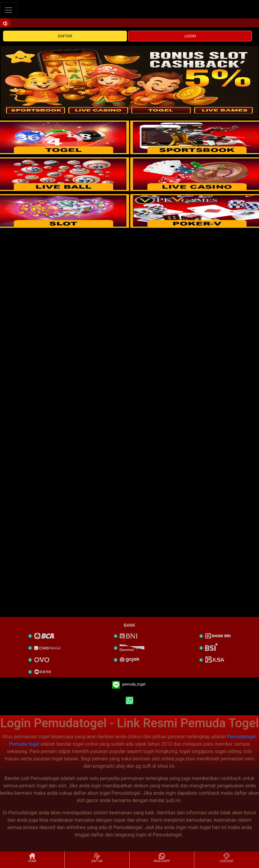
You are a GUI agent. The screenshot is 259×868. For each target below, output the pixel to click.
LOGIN (190, 36)
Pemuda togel (24, 744)
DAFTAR (65, 36)
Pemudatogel (241, 737)
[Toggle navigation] (9, 10)
